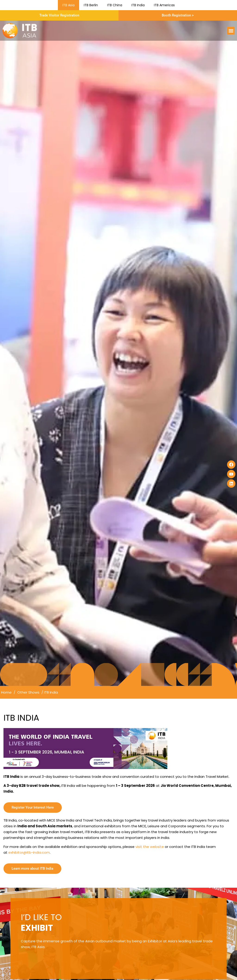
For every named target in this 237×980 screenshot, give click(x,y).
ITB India (138, 5)
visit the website (150, 847)
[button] (231, 31)
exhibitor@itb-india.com (29, 852)
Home (6, 692)
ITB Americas (164, 5)
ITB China (115, 5)
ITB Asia (69, 5)
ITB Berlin (91, 5)
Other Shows (28, 692)
